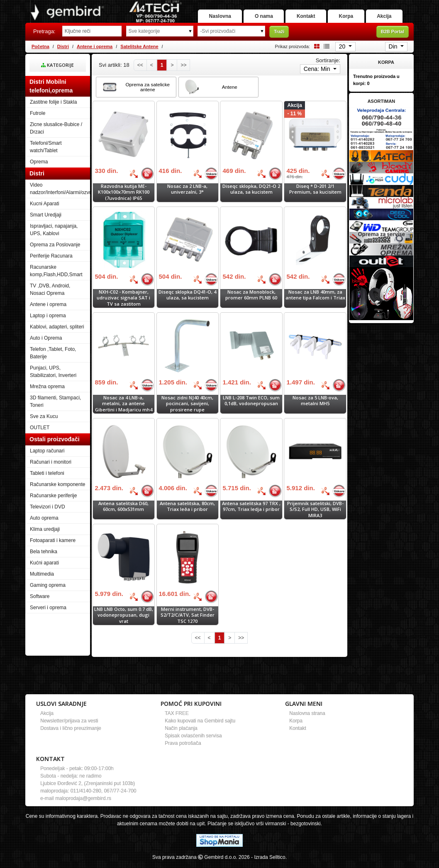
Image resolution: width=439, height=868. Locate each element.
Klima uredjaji (45, 535)
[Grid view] (315, 51)
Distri (63, 52)
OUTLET (40, 433)
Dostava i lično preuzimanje (71, 733)
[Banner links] (381, 123)
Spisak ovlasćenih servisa (193, 741)
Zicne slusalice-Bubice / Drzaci (56, 134)
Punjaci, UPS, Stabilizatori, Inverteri (53, 377)
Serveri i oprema (48, 613)
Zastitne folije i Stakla (53, 107)
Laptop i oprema (48, 321)
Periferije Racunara (51, 261)
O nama (295, 7)
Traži (279, 37)
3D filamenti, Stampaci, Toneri (55, 407)
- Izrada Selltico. (269, 862)
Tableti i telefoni (47, 479)
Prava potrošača (183, 748)
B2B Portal (393, 37)
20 (343, 52)
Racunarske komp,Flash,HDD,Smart (56, 276)
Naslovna (248, 7)
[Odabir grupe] (160, 36)
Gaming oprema (48, 591)
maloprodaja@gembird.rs (83, 803)
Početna (40, 52)
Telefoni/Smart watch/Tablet (46, 152)
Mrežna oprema (47, 392)
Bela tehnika (44, 557)
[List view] (325, 51)
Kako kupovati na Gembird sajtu (200, 726)
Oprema (39, 167)
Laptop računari (47, 456)
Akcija (383, 22)
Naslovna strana (307, 718)
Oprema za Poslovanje (55, 250)
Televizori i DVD (48, 512)
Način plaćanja (181, 733)
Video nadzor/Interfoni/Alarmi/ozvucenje (60, 194)
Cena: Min (318, 74)
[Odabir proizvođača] (231, 36)
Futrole (38, 119)
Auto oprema (44, 523)
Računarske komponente (57, 490)
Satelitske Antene (139, 52)
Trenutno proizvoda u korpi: (376, 85)
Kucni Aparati (45, 209)
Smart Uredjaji (46, 220)
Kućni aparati (44, 568)
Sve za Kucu (44, 422)
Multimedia (42, 579)
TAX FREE (177, 718)
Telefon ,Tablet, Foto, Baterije (53, 358)
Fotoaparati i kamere (53, 546)
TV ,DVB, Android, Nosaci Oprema (50, 295)
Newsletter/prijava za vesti (69, 726)
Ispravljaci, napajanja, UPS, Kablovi (54, 235)
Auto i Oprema (46, 343)
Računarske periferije (53, 501)
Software (40, 602)
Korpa (383, 7)
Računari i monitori (51, 467)
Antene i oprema (95, 52)
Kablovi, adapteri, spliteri (57, 332)
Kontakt (340, 7)
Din (394, 52)
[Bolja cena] (134, 179)
